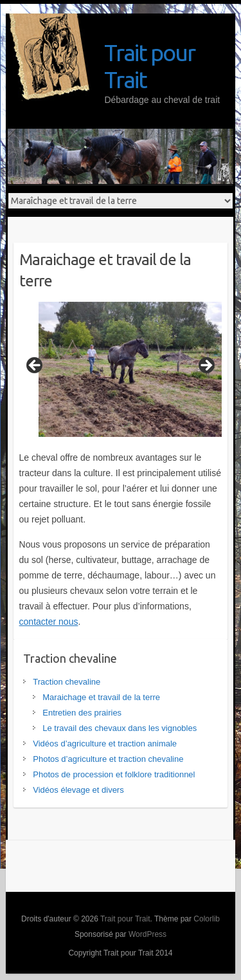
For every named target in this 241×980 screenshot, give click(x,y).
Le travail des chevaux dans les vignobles (120, 728)
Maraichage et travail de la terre (101, 697)
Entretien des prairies (82, 713)
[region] (121, 369)
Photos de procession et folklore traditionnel (114, 774)
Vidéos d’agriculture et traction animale (105, 744)
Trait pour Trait (149, 66)
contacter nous (49, 622)
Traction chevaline (67, 682)
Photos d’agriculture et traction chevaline (108, 759)
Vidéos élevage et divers (78, 790)
